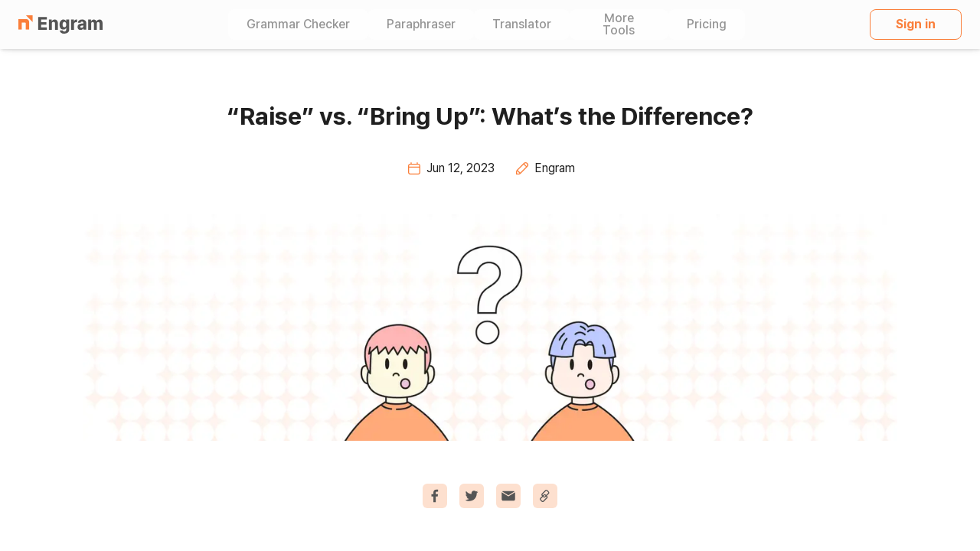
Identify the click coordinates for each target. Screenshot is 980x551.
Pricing (707, 24)
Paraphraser (421, 24)
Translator (522, 24)
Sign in (916, 24)
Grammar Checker (298, 24)
